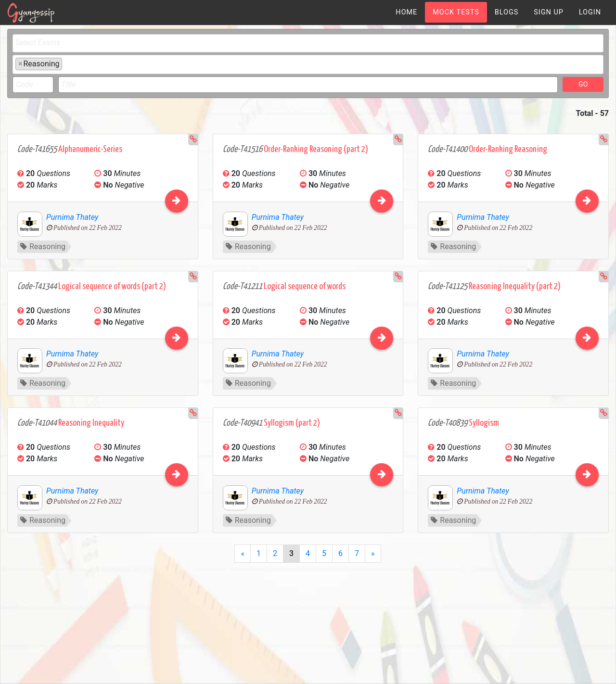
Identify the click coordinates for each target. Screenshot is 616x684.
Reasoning (43, 247)
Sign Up (549, 12)
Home (406, 12)
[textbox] (310, 43)
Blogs (507, 12)
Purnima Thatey (72, 217)
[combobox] (308, 43)
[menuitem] (406, 12)
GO (583, 84)
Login (590, 12)
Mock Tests (456, 12)
